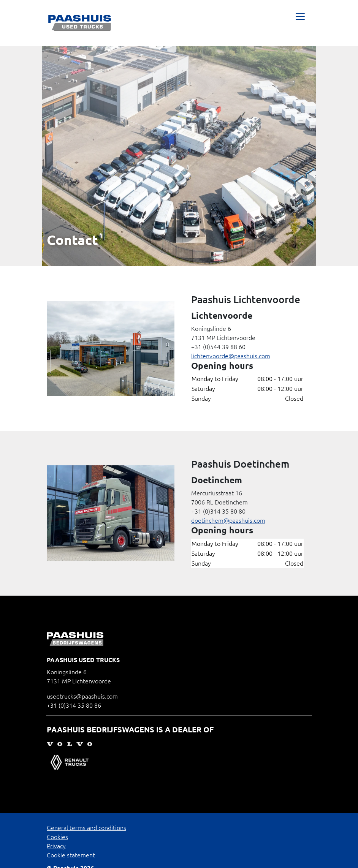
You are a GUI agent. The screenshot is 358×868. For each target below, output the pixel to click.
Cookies (57, 837)
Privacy (56, 846)
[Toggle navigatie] (300, 23)
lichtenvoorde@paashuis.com (231, 356)
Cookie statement (71, 855)
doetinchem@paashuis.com (228, 520)
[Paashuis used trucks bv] (80, 23)
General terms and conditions (86, 828)
